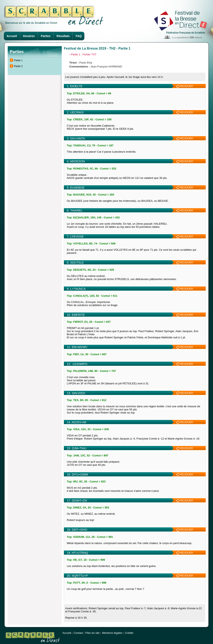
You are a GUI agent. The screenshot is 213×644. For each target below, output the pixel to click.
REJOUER (185, 86)
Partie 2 (18, 66)
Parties (46, 36)
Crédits (129, 633)
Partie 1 (18, 60)
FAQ (79, 36)
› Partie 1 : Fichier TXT (83, 54)
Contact (78, 633)
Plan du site (93, 633)
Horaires (29, 36)
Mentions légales (112, 633)
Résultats (63, 36)
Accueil (12, 36)
